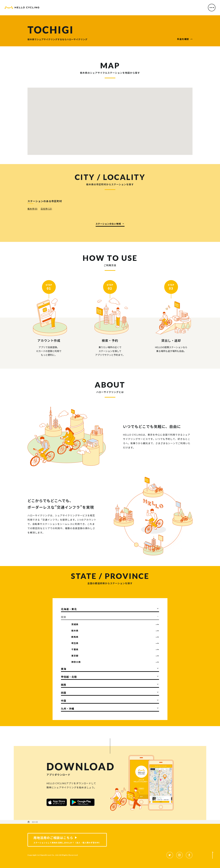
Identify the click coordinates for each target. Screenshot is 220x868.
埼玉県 (75, 643)
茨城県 (75, 624)
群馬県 (75, 637)
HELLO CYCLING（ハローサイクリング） (22, 8)
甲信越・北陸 (69, 677)
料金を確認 (183, 39)
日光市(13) (46, 209)
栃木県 (75, 631)
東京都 (75, 656)
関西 (64, 685)
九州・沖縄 (68, 709)
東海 (64, 669)
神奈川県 (76, 662)
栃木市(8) (33, 209)
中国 (64, 701)
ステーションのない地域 (108, 224)
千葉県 (75, 649)
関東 (64, 617)
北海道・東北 (69, 609)
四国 (64, 693)
